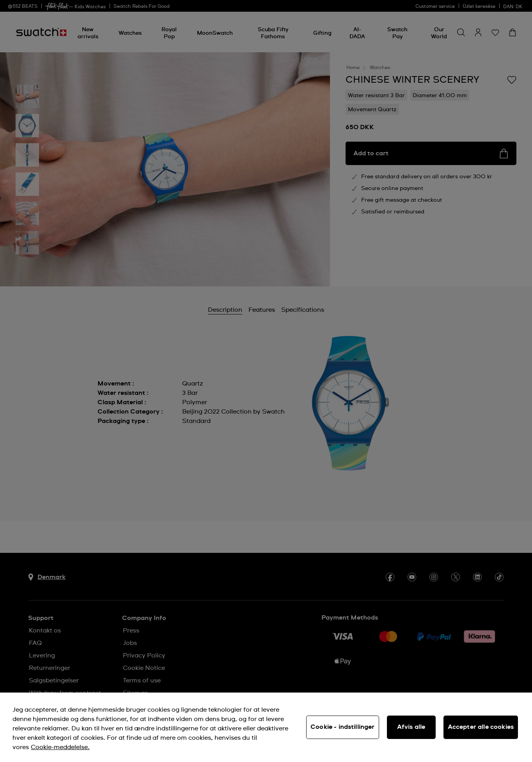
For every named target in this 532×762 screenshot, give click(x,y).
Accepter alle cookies (481, 727)
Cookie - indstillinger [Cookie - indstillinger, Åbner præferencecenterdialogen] (343, 727)
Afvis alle (411, 727)
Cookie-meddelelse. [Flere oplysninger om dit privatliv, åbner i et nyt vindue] (60, 747)
